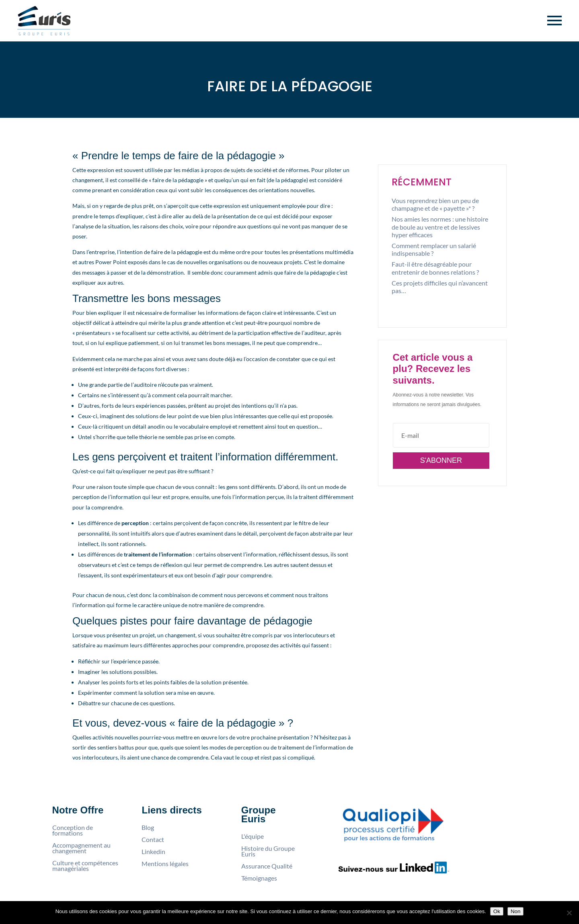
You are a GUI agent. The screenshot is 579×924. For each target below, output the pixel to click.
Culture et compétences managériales (85, 866)
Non (515, 911)
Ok (497, 911)
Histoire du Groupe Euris (268, 851)
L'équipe (253, 836)
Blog (148, 827)
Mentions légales (165, 864)
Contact (153, 840)
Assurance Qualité (267, 866)
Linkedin (153, 852)
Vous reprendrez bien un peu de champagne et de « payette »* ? (435, 204)
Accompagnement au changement (81, 848)
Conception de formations (73, 830)
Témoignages (259, 878)
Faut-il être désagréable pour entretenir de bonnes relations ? (435, 268)
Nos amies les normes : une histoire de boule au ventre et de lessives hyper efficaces (440, 227)
